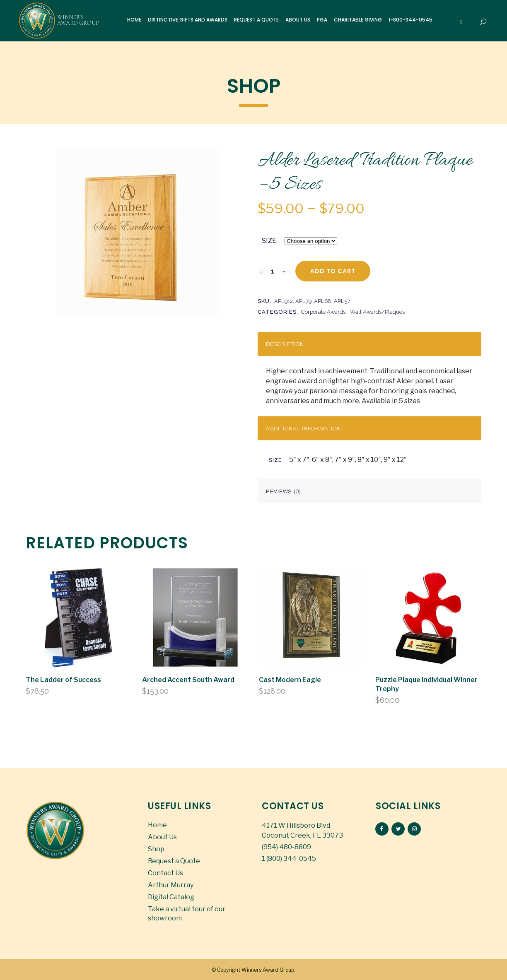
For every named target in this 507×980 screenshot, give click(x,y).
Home (157, 825)
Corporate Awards (323, 312)
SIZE (269, 241)
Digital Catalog (171, 897)
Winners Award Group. (268, 970)
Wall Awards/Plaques (377, 312)
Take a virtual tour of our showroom (187, 914)
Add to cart (333, 271)
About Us (162, 837)
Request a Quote (174, 861)
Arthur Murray (171, 885)
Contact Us (165, 873)
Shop (156, 849)
